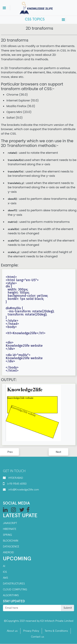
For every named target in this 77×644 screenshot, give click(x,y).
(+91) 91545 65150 (17, 484)
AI (4, 566)
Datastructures (14, 584)
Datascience (11, 547)
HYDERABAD (16, 478)
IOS (5, 572)
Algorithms (11, 595)
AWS (5, 578)
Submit (68, 608)
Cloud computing (15, 590)
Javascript (10, 523)
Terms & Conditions (56, 631)
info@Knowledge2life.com (24, 490)
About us (12, 631)
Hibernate (10, 529)
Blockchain (11, 541)
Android (8, 553)
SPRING (7, 535)
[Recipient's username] (32, 608)
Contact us (38, 637)
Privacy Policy (31, 631)
